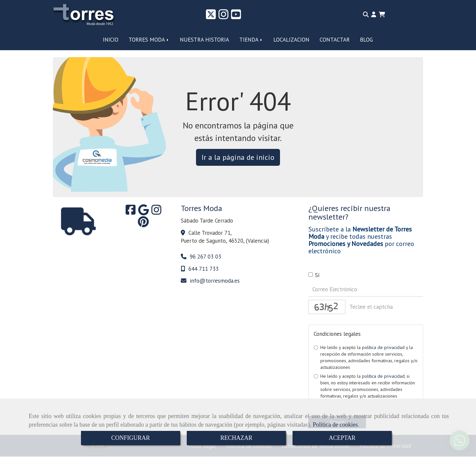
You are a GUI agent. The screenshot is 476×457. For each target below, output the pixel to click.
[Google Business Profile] (143, 212)
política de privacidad (383, 347)
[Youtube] (236, 17)
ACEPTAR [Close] (342, 438)
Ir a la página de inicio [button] (238, 157)
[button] (374, 15)
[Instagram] (223, 17)
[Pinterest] (143, 224)
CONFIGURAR (130, 438)
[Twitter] (211, 17)
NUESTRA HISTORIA (204, 40)
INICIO (111, 40)
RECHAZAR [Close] (236, 438)
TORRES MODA (149, 40)
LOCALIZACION (291, 40)
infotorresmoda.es (215, 281)
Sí (314, 275)
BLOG (366, 40)
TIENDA (251, 40)
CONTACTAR (335, 40)
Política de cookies (335, 425)
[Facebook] (131, 212)
